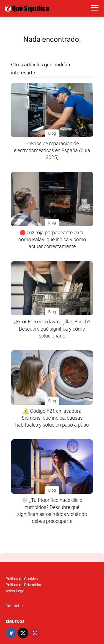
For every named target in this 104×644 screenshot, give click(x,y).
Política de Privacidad (24, 585)
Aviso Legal (15, 591)
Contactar (14, 606)
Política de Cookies (22, 579)
